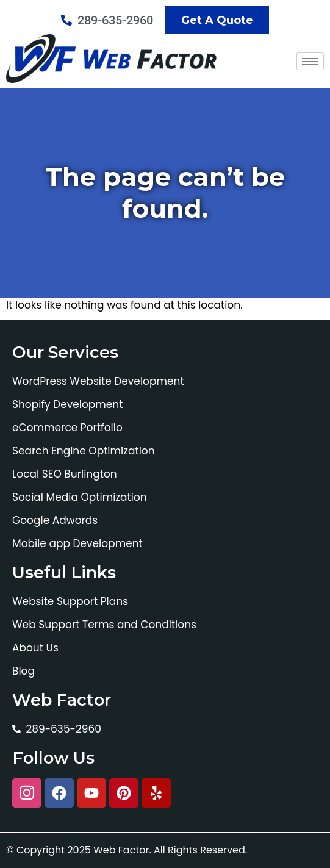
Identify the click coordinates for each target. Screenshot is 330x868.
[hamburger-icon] (310, 61)
